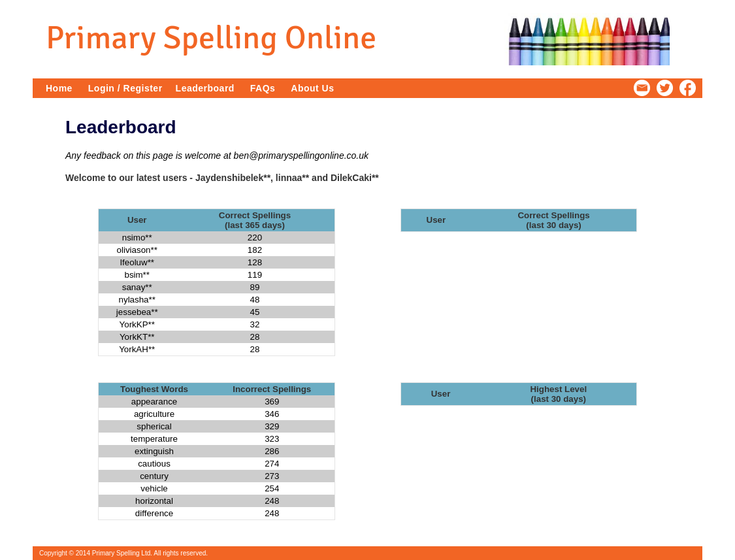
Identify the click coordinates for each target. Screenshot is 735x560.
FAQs (263, 88)
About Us (312, 88)
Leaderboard (205, 88)
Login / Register (125, 88)
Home (59, 88)
